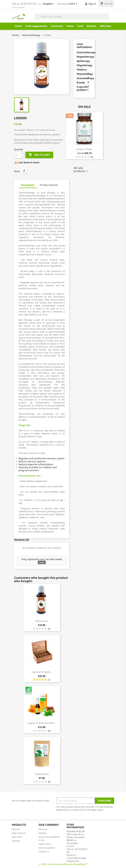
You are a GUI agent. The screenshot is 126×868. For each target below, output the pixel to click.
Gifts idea (105, 26)
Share (24, 171)
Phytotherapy (84, 74)
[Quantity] (18, 155)
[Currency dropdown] (74, 4)
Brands (81, 83)
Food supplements (36, 26)
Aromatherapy (84, 78)
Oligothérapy (84, 65)
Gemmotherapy (84, 52)
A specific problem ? (83, 88)
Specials (16, 829)
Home (18, 26)
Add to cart (39, 155)
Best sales (17, 837)
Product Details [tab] (49, 185)
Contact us (44, 852)
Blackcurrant (42, 621)
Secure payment (47, 848)
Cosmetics (57, 26)
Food (80, 26)
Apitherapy (83, 61)
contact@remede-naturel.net (77, 860)
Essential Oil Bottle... (42, 672)
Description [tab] (28, 185)
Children (82, 70)
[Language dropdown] (49, 4)
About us (43, 829)
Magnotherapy (84, 57)
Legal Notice (45, 844)
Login (42, 562)
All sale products (81, 170)
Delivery (43, 833)
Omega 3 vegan (84, 149)
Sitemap (16, 841)
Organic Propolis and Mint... (42, 723)
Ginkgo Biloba (42, 774)
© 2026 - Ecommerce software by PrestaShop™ (63, 864)
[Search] (72, 17)
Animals (91, 26)
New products (19, 833)
